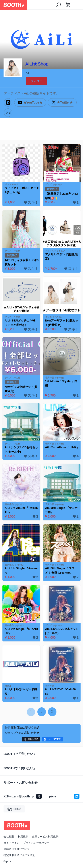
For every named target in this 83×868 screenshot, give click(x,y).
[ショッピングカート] (68, 5)
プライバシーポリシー (36, 843)
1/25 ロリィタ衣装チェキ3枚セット (22, 262)
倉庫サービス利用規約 (45, 837)
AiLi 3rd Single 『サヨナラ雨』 (61, 510)
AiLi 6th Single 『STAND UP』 (21, 631)
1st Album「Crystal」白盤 (61, 383)
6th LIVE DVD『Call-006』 (60, 692)
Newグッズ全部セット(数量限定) (21, 389)
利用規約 (23, 837)
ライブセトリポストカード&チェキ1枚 (22, 190)
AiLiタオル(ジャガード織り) (21, 692)
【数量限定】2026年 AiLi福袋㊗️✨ (62, 196)
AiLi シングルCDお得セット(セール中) (21, 449)
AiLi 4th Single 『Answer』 (21, 571)
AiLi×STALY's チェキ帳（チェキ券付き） (20, 323)
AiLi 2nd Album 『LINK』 (62, 447)
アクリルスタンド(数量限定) (61, 257)
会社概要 (9, 837)
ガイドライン (12, 843)
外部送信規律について (17, 849)
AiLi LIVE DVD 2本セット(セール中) (62, 631)
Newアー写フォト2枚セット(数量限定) (62, 323)
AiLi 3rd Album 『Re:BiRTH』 (21, 510)
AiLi (28, 73)
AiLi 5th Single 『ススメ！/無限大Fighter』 (60, 571)
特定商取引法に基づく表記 (19, 855)
